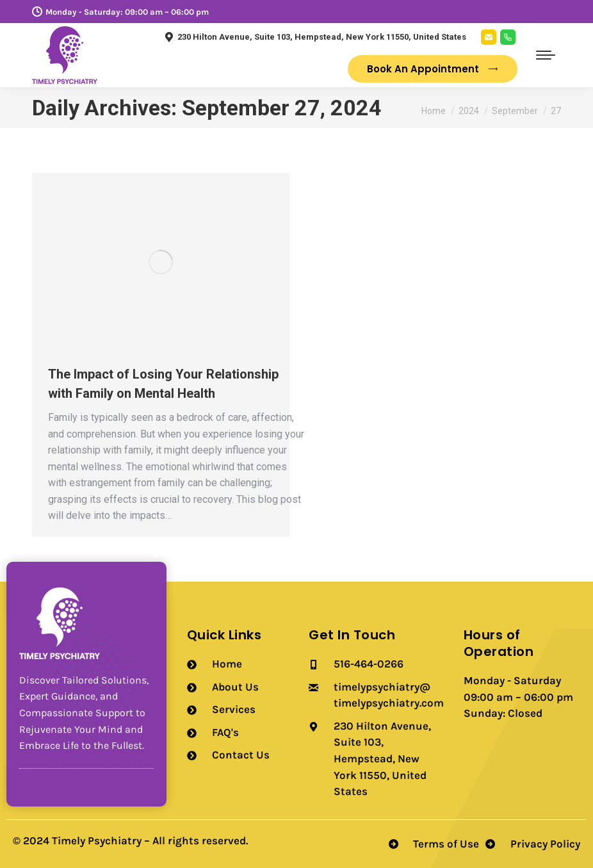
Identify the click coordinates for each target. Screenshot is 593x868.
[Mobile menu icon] (546, 55)
